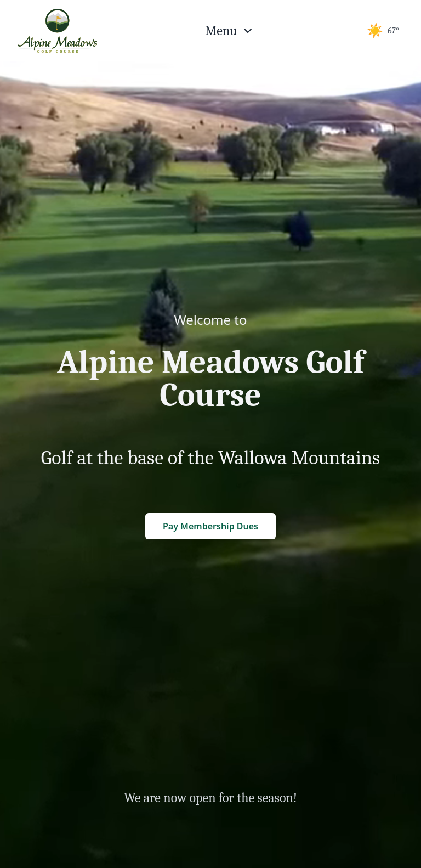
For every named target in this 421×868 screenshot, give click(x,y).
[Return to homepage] (57, 31)
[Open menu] (230, 31)
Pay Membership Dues (210, 526)
